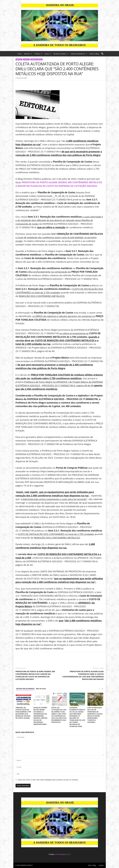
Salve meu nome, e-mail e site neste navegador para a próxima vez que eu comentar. (48, 780)
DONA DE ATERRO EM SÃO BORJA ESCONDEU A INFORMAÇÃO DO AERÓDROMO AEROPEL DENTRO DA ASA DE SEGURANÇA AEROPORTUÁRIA (40, 716)
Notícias (28, 54)
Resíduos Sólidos (61, 54)
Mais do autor (41, 689)
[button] (102, 54)
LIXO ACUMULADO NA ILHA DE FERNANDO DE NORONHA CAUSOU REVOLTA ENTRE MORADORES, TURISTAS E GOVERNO (95, 715)
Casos (48, 54)
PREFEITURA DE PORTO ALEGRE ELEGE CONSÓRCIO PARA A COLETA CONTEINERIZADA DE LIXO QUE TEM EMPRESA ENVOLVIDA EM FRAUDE (83, 675)
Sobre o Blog (94, 54)
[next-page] (102, 689)
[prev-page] (99, 689)
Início (20, 54)
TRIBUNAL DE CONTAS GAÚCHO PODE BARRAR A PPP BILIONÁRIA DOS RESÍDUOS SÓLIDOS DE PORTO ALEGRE (23, 713)
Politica (38, 54)
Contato (101, 865)
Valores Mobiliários (79, 54)
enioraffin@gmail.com (63, 854)
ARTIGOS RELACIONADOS (25, 689)
